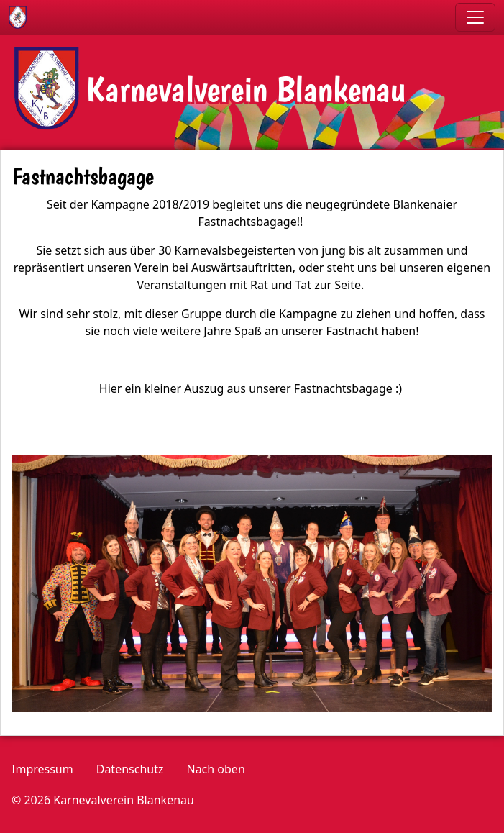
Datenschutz (130, 769)
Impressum (42, 769)
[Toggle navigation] (475, 17)
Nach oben (215, 769)
